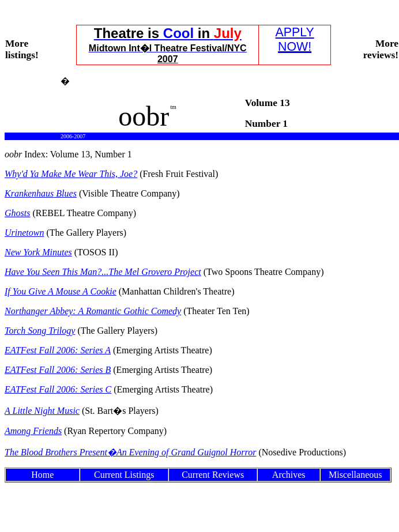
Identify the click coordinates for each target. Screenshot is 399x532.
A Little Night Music (42, 411)
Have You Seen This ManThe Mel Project (103, 272)
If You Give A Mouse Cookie (61, 291)
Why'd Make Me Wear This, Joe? (71, 174)
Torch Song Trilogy (40, 331)
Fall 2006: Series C (58, 389)
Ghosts (17, 213)
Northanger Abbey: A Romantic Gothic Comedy (93, 311)
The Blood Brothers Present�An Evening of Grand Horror (130, 452)
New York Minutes (38, 252)
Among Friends (33, 431)
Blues (41, 193)
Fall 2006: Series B (58, 370)
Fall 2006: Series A (58, 350)
